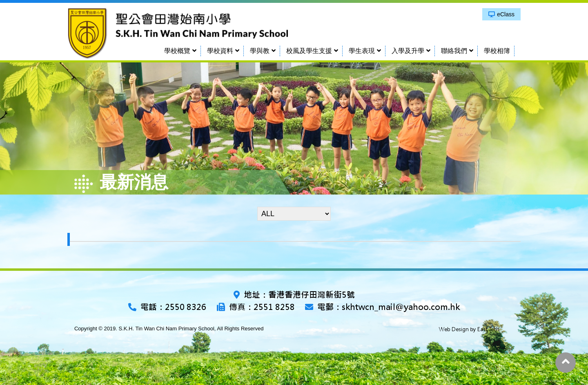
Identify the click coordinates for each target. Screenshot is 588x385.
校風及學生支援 (309, 51)
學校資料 (220, 51)
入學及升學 (408, 51)
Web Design (454, 329)
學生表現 (362, 51)
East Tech (488, 329)
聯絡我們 (454, 51)
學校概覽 (177, 51)
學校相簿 (497, 51)
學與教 (260, 51)
